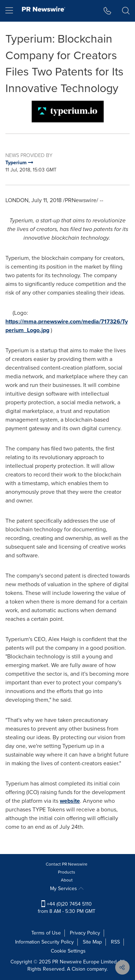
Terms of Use (46, 933)
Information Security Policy (44, 942)
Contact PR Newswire (67, 864)
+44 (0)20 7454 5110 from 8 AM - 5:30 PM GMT (67, 908)
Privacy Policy (85, 933)
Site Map (92, 942)
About (67, 880)
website (70, 801)
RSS (115, 942)
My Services (67, 888)
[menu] (9, 11)
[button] (107, 11)
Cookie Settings (68, 951)
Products (67, 872)
